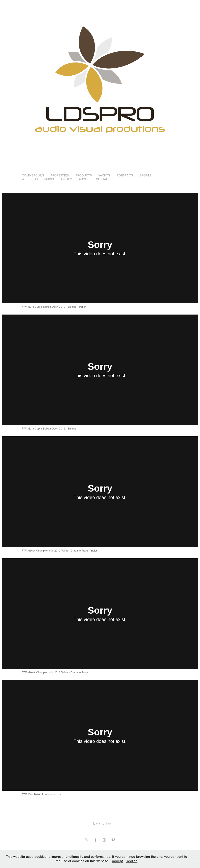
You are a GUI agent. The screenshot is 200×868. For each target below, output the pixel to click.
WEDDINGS (30, 179)
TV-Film (67, 179)
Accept (117, 861)
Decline (132, 861)
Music (49, 179)
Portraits (125, 175)
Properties (60, 175)
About (84, 179)
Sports (146, 175)
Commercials (33, 175)
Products (84, 175)
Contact (103, 179)
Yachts (104, 175)
